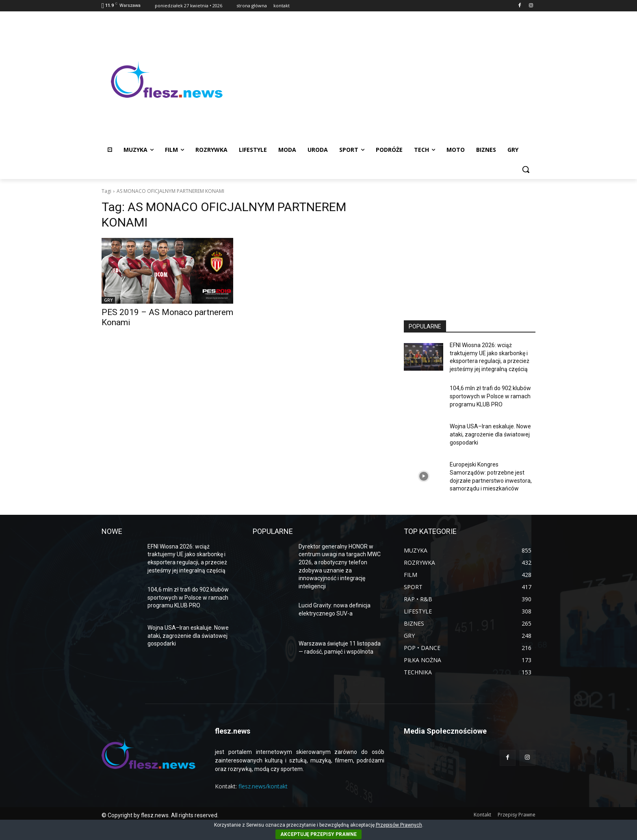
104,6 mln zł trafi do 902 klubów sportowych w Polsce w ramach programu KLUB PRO (490, 396)
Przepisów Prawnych (399, 825)
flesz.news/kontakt (263, 786)
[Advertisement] (383, 80)
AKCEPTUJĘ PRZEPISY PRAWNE (318, 834)
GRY (108, 300)
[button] (526, 169)
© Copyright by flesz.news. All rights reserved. (160, 815)
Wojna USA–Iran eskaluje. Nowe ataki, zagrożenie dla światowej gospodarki (490, 434)
